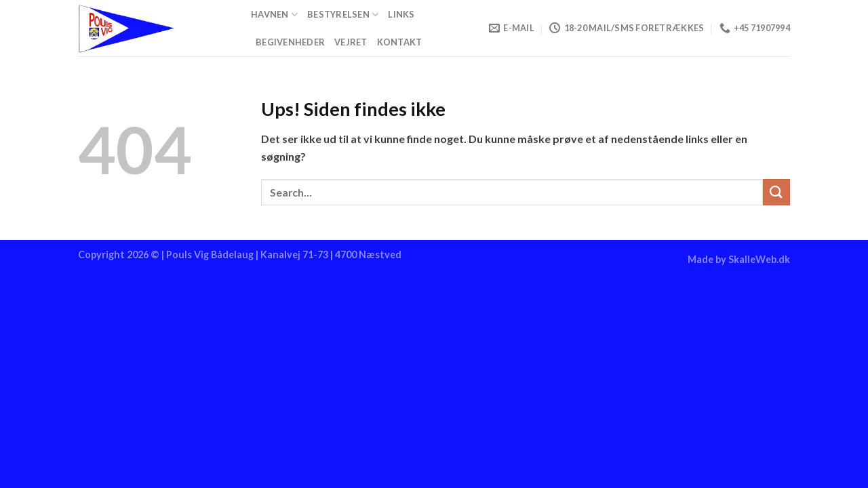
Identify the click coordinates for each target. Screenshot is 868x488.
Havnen (274, 15)
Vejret (351, 42)
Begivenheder (290, 42)
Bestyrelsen (343, 15)
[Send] (776, 192)
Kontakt (400, 42)
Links (401, 14)
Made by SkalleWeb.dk (739, 259)
